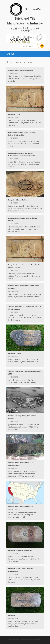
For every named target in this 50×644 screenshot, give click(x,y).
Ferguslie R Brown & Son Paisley (20, 550)
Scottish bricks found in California (21, 506)
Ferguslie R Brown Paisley (18, 200)
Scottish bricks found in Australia (21, 70)
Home (10, 62)
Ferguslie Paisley (15, 353)
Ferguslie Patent (14, 114)
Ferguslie (12, 615)
